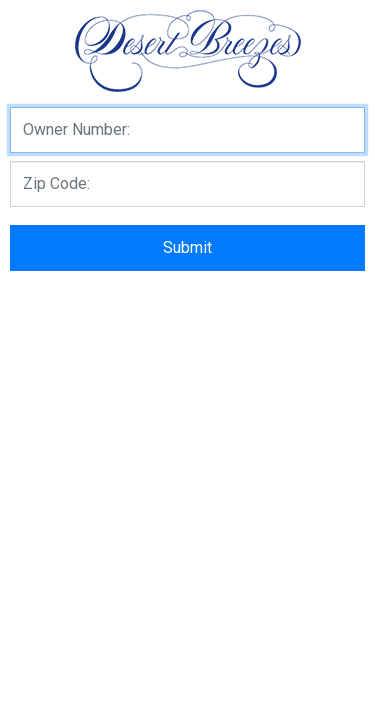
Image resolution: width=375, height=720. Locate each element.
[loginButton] (187, 248)
